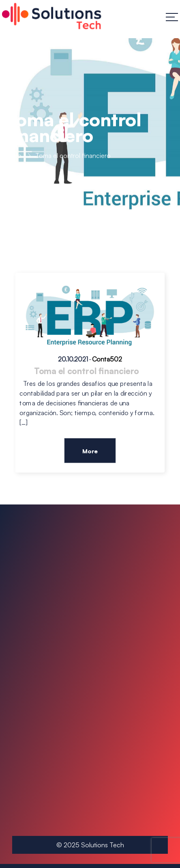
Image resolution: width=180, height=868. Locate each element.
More (90, 451)
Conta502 (107, 359)
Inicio (14, 156)
